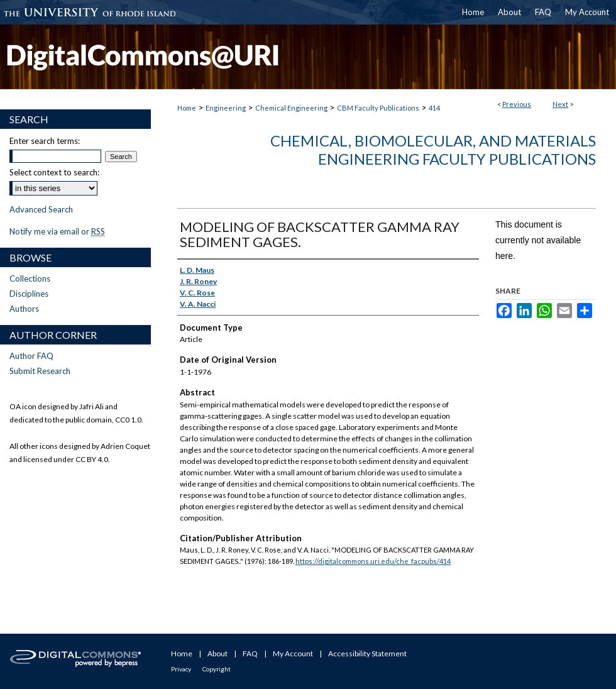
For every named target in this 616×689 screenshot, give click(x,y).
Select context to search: (54, 172)
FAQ (250, 653)
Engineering (226, 108)
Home (187, 108)
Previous (517, 104)
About (217, 653)
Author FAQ (31, 356)
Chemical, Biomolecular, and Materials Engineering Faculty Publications (433, 150)
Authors (24, 309)
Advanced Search (41, 209)
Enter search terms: (45, 141)
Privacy (181, 669)
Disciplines (29, 294)
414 (434, 108)
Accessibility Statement (367, 653)
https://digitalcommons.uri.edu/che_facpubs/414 (373, 561)
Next (560, 104)
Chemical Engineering (291, 108)
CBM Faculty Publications (378, 108)
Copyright (217, 669)
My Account (293, 653)
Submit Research (40, 371)
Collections (30, 278)
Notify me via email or (57, 231)
